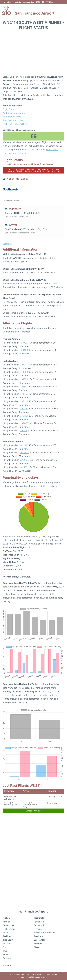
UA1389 (24, 372)
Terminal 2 (39, 925)
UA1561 (24, 387)
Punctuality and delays (14, 120)
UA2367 (24, 409)
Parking (7, 936)
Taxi (5, 951)
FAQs (36, 947)
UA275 (23, 431)
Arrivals (7, 922)
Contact (46, 974)
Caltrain (7, 958)
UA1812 (24, 394)
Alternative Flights (12, 117)
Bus (4, 947)
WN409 (24, 467)
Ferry (5, 962)
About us (54, 974)
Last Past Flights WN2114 (16, 124)
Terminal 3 (39, 929)
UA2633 (24, 423)
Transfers (7, 966)
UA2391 (24, 416)
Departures (8, 925)
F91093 (24, 343)
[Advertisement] (33, 53)
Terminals (39, 918)
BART (5, 955)
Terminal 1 (39, 922)
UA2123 (24, 401)
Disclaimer (37, 974)
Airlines (6, 933)
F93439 (24, 350)
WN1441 (24, 445)
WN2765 (24, 460)
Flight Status (9, 109)
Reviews (38, 944)
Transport (8, 940)
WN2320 (24, 452)
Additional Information (14, 113)
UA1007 (24, 365)
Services (38, 936)
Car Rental (39, 940)
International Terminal (45, 933)
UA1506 (24, 379)
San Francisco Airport (35, 13)
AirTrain (7, 944)
